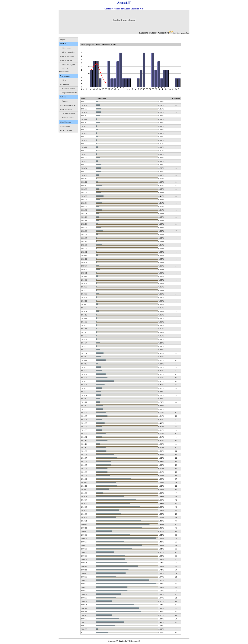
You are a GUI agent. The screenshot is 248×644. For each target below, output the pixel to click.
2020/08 (84, 262)
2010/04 (84, 510)
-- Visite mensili (66, 60)
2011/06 (84, 462)
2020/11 (84, 259)
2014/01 (84, 353)
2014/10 (84, 332)
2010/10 (84, 489)
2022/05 (84, 238)
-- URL (63, 80)
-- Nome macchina (67, 118)
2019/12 (84, 276)
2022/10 (84, 224)
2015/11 (84, 318)
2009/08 (84, 538)
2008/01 (84, 605)
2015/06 (84, 325)
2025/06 (84, 133)
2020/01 (84, 273)
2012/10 (84, 406)
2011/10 (84, 447)
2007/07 (84, 626)
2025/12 (84, 116)
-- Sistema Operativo (68, 105)
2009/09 (84, 535)
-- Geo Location (66, 130)
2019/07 (84, 283)
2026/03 (84, 109)
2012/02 (84, 434)
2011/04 (84, 468)
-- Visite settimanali (68, 56)
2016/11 (84, 301)
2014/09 (84, 336)
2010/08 (84, 496)
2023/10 (84, 186)
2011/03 (84, 472)
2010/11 (84, 486)
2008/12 (84, 566)
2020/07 (84, 266)
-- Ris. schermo (66, 109)
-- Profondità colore (68, 114)
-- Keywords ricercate (69, 93)
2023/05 (84, 199)
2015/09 (84, 322)
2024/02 (84, 175)
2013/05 (84, 381)
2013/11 (84, 360)
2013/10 (84, 364)
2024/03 (84, 172)
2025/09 (84, 126)
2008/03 (84, 598)
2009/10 (84, 531)
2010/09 (84, 493)
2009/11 (84, 528)
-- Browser (64, 101)
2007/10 (84, 615)
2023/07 (84, 192)
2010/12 (84, 482)
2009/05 (84, 549)
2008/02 (84, 601)
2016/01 (84, 311)
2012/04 (84, 426)
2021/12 (84, 241)
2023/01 (84, 213)
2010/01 (84, 521)
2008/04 (84, 594)
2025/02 (84, 144)
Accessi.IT (136, 641)
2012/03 (84, 430)
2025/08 (84, 130)
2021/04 (84, 248)
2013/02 (84, 392)
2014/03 (84, 346)
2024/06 (84, 161)
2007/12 (84, 608)
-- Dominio (64, 84)
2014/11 (84, 329)
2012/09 (84, 409)
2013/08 (84, 371)
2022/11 (84, 220)
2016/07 (84, 308)
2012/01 (84, 437)
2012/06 (84, 420)
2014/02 (84, 350)
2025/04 (84, 140)
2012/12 (84, 399)
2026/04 (84, 105)
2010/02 (84, 517)
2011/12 (84, 441)
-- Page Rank (65, 126)
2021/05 (84, 245)
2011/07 (84, 458)
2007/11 (84, 612)
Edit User (177, 33)
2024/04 (84, 168)
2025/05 (84, 137)
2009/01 (84, 563)
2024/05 (84, 165)
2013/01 (84, 395)
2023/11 (84, 182)
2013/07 (84, 374)
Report (63, 40)
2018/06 (84, 290)
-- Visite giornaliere (68, 52)
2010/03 (84, 514)
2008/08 (84, 580)
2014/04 (84, 343)
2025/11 (84, 119)
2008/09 (84, 577)
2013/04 (84, 385)
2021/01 (84, 252)
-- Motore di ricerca (68, 88)
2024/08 (84, 154)
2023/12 (84, 179)
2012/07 (84, 416)
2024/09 (84, 151)
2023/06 (84, 196)
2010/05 (84, 507)
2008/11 (84, 570)
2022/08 (84, 231)
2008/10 (84, 573)
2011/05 (84, 465)
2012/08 (84, 413)
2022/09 (84, 227)
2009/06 (84, 545)
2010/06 (84, 503)
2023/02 (84, 210)
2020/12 (84, 255)
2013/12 (84, 357)
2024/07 (84, 158)
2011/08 (84, 454)
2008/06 (84, 587)
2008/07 (84, 584)
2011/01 (84, 479)
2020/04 (84, 269)
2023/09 (84, 189)
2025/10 (84, 123)
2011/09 (84, 451)
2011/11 (84, 444)
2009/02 (84, 559)
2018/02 (84, 297)
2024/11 (84, 147)
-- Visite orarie (66, 48)
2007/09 (84, 619)
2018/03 (84, 294)
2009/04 (84, 552)
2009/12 (84, 524)
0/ (82, 633)
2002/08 (84, 629)
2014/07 (84, 339)
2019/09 (84, 280)
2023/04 (84, 203)
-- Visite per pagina (68, 65)
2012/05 (84, 423)
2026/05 (84, 102)
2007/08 (84, 622)
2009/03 (84, 556)
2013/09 (84, 367)
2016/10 (84, 304)
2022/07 (84, 234)
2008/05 (84, 591)
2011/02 (84, 475)
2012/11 (84, 402)
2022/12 (84, 217)
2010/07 (84, 500)
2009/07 (84, 542)
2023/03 (84, 207)
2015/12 (84, 315)
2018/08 (84, 287)
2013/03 (84, 388)
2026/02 (84, 112)
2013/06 (84, 378)
